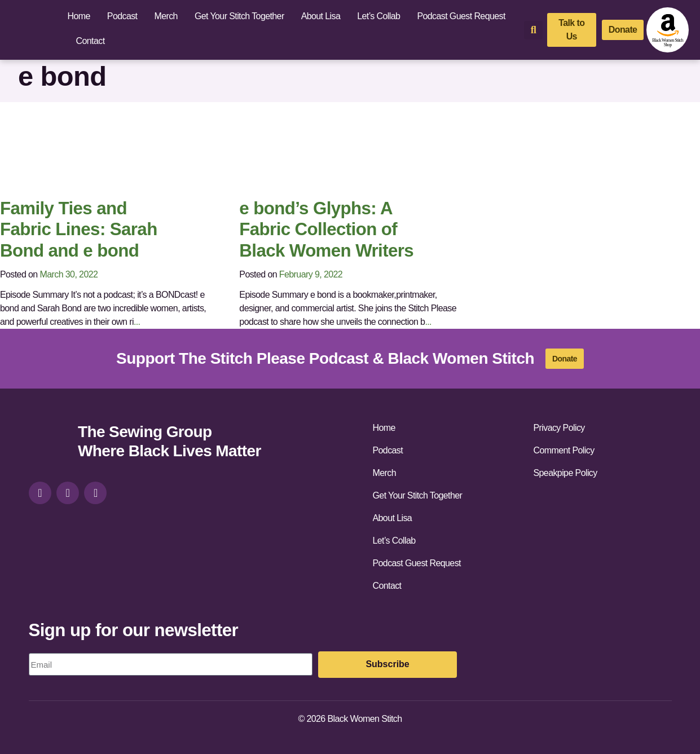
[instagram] (40, 493)
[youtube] (95, 493)
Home (79, 16)
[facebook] (68, 493)
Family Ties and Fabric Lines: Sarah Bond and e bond (79, 230)
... (137, 322)
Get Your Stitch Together (239, 16)
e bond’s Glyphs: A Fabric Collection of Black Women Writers (326, 230)
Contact (91, 41)
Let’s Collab (378, 16)
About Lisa (321, 16)
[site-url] (49, 443)
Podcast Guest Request (461, 16)
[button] (533, 30)
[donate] (623, 30)
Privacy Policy (559, 428)
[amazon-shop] (668, 30)
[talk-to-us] (572, 30)
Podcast (122, 16)
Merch (166, 16)
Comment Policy (564, 450)
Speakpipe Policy (565, 473)
